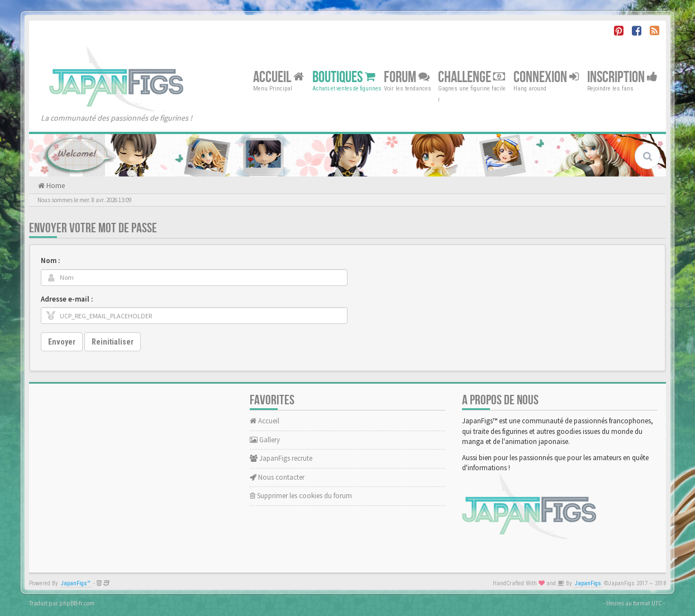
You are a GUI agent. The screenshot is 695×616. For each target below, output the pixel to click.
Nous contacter (277, 477)
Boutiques (344, 77)
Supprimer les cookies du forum (301, 496)
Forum (407, 77)
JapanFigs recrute (281, 458)
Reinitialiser (113, 342)
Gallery (265, 440)
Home (55, 186)
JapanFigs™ (76, 583)
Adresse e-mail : (67, 299)
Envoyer (62, 342)
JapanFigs (588, 583)
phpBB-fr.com (77, 603)
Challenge (472, 77)
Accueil (279, 77)
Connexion (546, 77)
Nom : (50, 261)
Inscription (622, 77)
